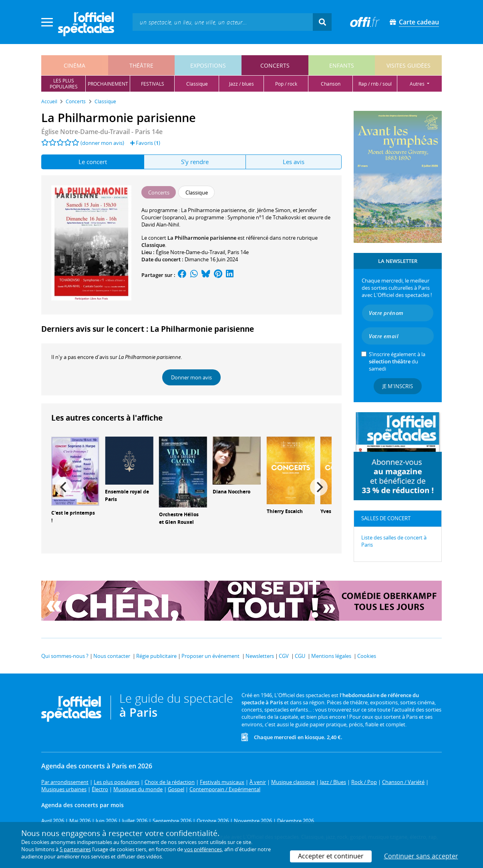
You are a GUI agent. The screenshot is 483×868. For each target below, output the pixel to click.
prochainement (108, 84)
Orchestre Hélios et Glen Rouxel (179, 518)
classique (197, 84)
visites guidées (409, 65)
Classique (153, 245)
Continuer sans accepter (421, 856)
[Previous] (64, 487)
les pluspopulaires (64, 84)
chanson (331, 84)
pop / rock (286, 84)
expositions (208, 65)
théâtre (141, 65)
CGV (284, 656)
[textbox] (223, 22)
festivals (153, 84)
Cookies (367, 656)
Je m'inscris (398, 386)
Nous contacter (112, 656)
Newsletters (260, 656)
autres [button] (418, 84)
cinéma (74, 65)
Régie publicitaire (156, 656)
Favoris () (145, 143)
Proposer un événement (210, 656)
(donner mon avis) (102, 143)
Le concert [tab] (93, 162)
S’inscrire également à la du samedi (397, 361)
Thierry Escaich (285, 511)
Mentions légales (331, 656)
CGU (300, 656)
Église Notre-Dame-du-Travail (190, 252)
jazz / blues (241, 84)
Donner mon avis (191, 377)
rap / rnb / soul (375, 84)
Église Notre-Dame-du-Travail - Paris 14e (102, 132)
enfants (342, 65)
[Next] (319, 487)
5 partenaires (75, 849)
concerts (275, 65)
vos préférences (203, 849)
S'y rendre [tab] (195, 162)
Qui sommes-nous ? (65, 656)
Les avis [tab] (294, 162)
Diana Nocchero (231, 492)
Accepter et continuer (331, 856)
